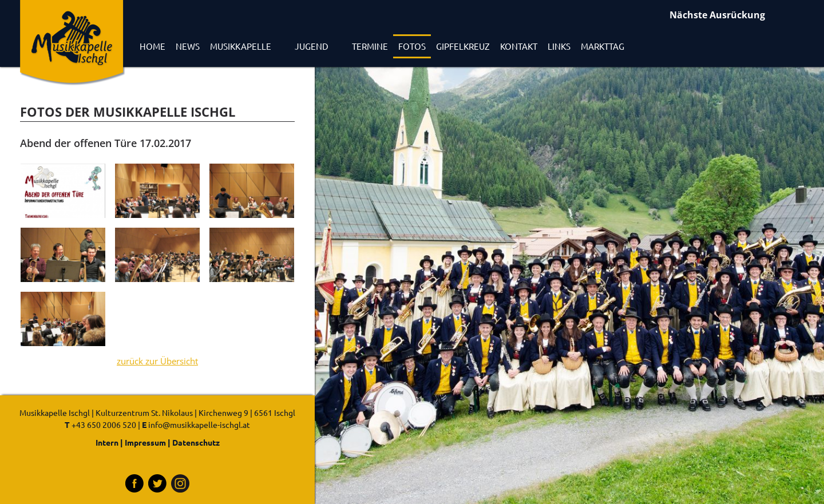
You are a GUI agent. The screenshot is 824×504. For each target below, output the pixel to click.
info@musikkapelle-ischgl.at (199, 424)
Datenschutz (196, 442)
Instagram (180, 483)
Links (559, 46)
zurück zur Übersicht (157, 361)
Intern (107, 442)
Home (152, 46)
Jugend (312, 46)
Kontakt (519, 46)
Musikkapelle (241, 46)
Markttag (603, 46)
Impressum (145, 442)
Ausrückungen (741, 16)
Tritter (157, 483)
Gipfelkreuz (463, 46)
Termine (370, 46)
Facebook (134, 483)
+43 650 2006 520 (104, 424)
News (188, 46)
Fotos (412, 46)
